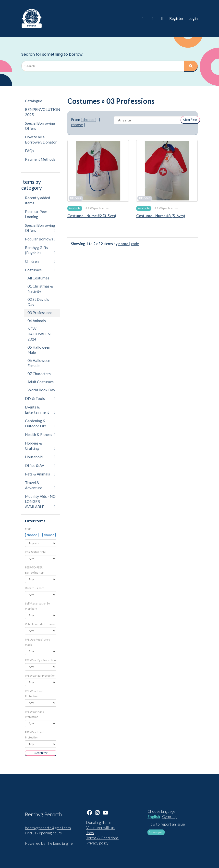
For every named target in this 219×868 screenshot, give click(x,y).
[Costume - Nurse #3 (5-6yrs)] (167, 171)
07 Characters (39, 374)
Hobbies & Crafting (40, 446)
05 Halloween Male (39, 350)
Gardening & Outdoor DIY (40, 423)
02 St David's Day (38, 302)
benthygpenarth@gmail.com (48, 828)
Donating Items (99, 822)
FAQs (30, 151)
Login (193, 18)
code (135, 244)
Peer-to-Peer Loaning (36, 214)
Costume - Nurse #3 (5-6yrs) (161, 216)
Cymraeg (170, 816)
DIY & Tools (40, 398)
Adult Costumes (41, 382)
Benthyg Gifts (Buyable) (40, 250)
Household (40, 457)
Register (176, 18)
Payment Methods (40, 159)
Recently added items (37, 200)
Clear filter (41, 753)
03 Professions (40, 313)
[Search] (191, 66)
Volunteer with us (100, 828)
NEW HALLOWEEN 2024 (39, 334)
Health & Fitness (40, 434)
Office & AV (40, 465)
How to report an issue (166, 824)
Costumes (40, 270)
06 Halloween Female (39, 363)
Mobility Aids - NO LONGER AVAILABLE (40, 501)
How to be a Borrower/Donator (41, 139)
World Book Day (41, 390)
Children (40, 261)
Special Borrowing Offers (40, 126)
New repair (156, 832)
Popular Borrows (40, 239)
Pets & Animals (40, 474)
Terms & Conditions (102, 838)
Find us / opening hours (43, 833)
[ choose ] (32, 535)
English (154, 816)
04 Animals (37, 321)
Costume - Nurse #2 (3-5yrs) (92, 216)
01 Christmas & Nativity (40, 289)
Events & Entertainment (40, 410)
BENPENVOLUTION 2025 (43, 112)
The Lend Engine (59, 843)
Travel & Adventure (40, 485)
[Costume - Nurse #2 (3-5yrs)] (98, 171)
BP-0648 (145, 198)
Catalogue (34, 101)
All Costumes (38, 278)
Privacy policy (97, 843)
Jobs (90, 833)
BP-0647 (76, 198)
